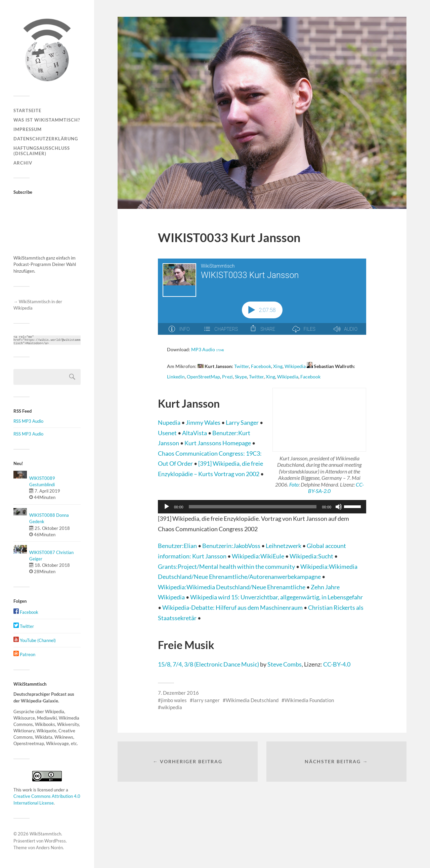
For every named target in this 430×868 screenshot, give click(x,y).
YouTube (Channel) (35, 640)
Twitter (24, 626)
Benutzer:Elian (178, 546)
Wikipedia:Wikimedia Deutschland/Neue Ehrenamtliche (232, 587)
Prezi (227, 377)
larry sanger (206, 700)
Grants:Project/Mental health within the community (227, 566)
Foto (294, 484)
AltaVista (195, 433)
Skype (241, 377)
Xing (278, 366)
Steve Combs (285, 664)
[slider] (253, 507)
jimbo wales (174, 700)
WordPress (55, 841)
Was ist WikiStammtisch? (47, 120)
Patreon (24, 654)
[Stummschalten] (339, 507)
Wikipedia (295, 366)
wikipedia (171, 707)
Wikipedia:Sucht (312, 556)
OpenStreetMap (203, 377)
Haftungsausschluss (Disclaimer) (42, 151)
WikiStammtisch (45, 834)
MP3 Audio (208, 350)
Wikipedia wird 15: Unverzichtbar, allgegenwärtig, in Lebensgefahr (276, 597)
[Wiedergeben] (167, 507)
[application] (262, 507)
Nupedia (170, 422)
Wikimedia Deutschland (252, 700)
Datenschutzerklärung (46, 139)
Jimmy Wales (204, 422)
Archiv (23, 163)
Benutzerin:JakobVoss (232, 546)
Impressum (28, 129)
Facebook (26, 612)
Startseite (27, 110)
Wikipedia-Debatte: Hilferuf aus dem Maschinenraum (233, 607)
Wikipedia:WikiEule (259, 556)
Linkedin (176, 377)
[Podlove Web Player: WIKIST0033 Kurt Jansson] (262, 301)
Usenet (168, 433)
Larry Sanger (243, 422)
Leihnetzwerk (284, 546)
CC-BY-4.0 (337, 664)
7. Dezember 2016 (178, 693)
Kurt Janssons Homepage (218, 443)
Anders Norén (49, 848)
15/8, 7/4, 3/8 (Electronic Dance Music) (208, 664)
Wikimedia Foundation (309, 700)
